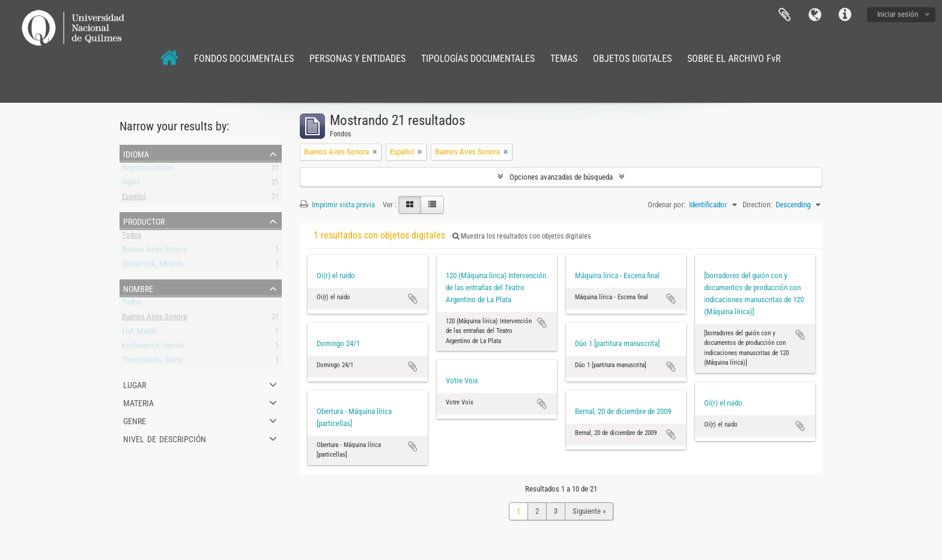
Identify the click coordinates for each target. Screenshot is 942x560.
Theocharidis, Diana (152, 362)
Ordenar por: (667, 205)
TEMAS (564, 59)
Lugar (135, 384)
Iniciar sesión (898, 14)
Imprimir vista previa (337, 205)
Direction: (757, 205)
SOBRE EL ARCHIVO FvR (734, 59)
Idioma (815, 15)
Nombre (138, 288)
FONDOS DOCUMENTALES (244, 59)
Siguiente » (589, 511)
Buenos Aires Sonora (154, 251)
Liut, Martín (139, 333)
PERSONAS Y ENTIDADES (357, 59)
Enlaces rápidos (845, 15)
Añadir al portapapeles (413, 299)
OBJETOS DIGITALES (632, 59)
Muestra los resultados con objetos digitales (521, 236)
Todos (132, 237)
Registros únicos (148, 170)
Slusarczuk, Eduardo (153, 266)
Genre (135, 420)
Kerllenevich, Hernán (153, 348)
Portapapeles (785, 15)
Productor (144, 221)
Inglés (131, 184)
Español (134, 199)
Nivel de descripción (165, 438)
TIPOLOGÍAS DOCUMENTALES (478, 59)
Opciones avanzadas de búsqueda (561, 177)
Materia (138, 402)
